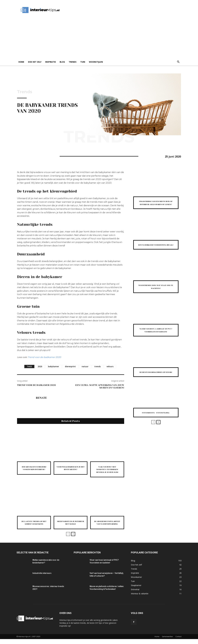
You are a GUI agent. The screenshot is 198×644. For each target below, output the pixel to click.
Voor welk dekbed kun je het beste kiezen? (71, 469)
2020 (40, 366)
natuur (85, 366)
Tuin (83, 62)
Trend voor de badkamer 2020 (44, 357)
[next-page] (73, 539)
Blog (62, 62)
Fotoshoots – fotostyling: (156, 421)
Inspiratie (51, 62)
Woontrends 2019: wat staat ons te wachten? (156, 293)
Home (21, 62)
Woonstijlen (96, 62)
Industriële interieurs (42, 578)
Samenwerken (167, 641)
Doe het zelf (35, 62)
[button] (178, 62)
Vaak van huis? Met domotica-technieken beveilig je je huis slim (107, 471)
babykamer (53, 366)
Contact (178, 641)
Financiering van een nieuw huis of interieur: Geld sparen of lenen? (156, 204)
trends (97, 366)
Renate (41, 398)
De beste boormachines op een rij (156, 379)
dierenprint (70, 366)
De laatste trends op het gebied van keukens (34, 526)
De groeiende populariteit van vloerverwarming (107, 526)
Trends (73, 62)
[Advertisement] (99, 38)
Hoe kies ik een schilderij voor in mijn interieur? (34, 469)
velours (110, 366)
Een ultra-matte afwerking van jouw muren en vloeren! (100, 386)
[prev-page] (68, 539)
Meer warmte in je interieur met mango (71, 525)
